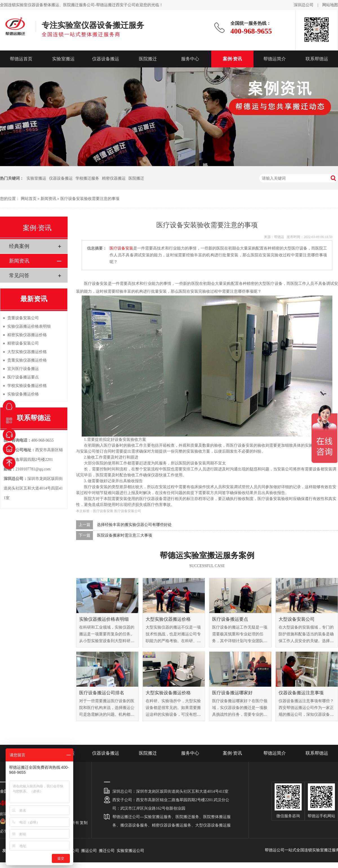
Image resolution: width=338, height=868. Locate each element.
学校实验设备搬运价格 (27, 386)
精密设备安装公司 (23, 343)
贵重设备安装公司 (23, 318)
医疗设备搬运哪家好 (232, 693)
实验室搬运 (63, 59)
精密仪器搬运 (114, 178)
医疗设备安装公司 (128, 511)
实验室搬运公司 (130, 851)
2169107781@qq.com (33, 469)
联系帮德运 (317, 59)
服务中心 (190, 59)
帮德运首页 (21, 59)
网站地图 (330, 5)
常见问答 (19, 276)
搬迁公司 (107, 851)
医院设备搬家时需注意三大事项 (124, 535)
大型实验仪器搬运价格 (168, 619)
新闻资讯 (48, 199)
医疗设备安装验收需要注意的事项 (90, 199)
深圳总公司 (304, 5)
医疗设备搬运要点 (230, 619)
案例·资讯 (232, 59)
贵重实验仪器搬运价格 (27, 360)
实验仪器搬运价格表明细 (104, 619)
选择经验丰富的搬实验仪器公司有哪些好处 (134, 525)
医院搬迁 (148, 59)
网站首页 (29, 199)
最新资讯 (34, 299)
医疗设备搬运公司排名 (102, 693)
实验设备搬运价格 (23, 394)
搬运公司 (89, 851)
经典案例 (19, 246)
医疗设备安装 (121, 248)
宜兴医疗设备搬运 (23, 369)
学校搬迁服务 (87, 178)
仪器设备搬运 (106, 59)
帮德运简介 (275, 59)
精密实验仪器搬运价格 (27, 335)
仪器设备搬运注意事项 (301, 693)
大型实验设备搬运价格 (168, 693)
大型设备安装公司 (297, 619)
